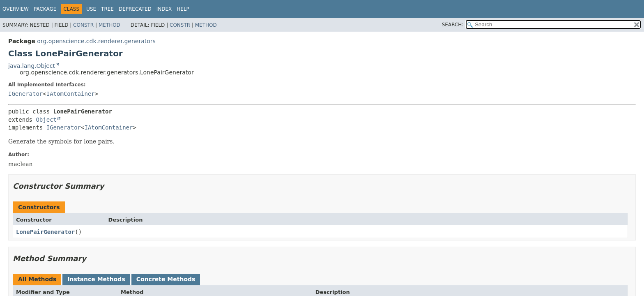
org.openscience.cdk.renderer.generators (96, 41)
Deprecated (135, 9)
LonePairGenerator (45, 232)
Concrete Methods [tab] (166, 279)
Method (109, 25)
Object (46, 120)
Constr (83, 25)
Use (91, 9)
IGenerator (25, 94)
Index (164, 9)
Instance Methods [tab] (96, 279)
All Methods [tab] (37, 279)
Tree (107, 9)
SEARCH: (453, 25)
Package (45, 9)
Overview (16, 9)
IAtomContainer (71, 94)
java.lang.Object (32, 66)
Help (183, 9)
